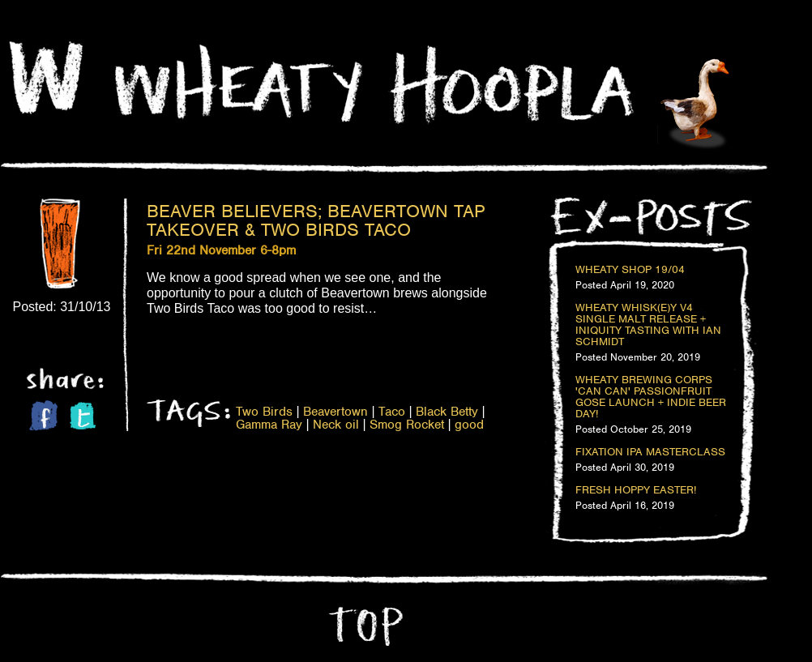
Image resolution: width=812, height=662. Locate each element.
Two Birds (264, 412)
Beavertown (335, 412)
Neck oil (336, 425)
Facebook (43, 415)
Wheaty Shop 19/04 (630, 270)
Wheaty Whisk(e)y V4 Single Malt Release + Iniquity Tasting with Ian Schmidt (648, 325)
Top (364, 626)
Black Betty (447, 412)
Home (46, 78)
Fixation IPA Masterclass (650, 452)
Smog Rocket (407, 425)
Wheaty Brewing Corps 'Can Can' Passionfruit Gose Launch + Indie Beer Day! (651, 397)
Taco (392, 412)
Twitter (83, 416)
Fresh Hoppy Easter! (636, 490)
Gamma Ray (269, 425)
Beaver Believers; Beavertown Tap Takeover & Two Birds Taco (316, 220)
